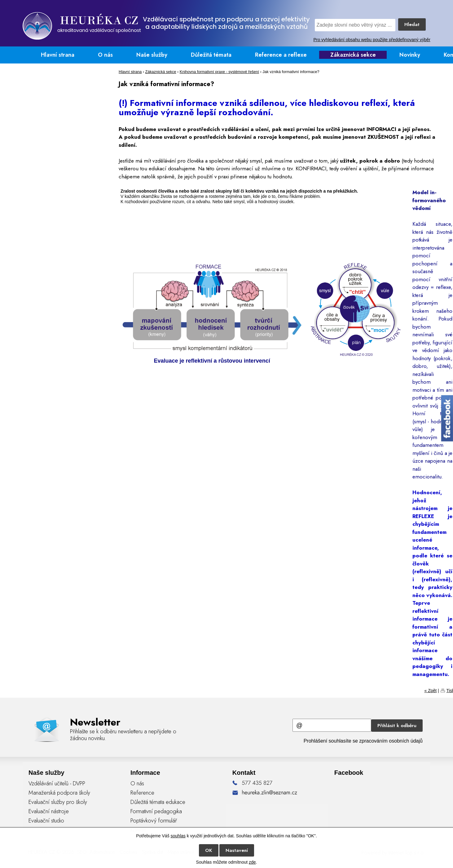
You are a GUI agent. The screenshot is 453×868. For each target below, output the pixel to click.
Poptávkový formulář (154, 821)
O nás (105, 55)
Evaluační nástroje (49, 811)
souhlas (178, 836)
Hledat (412, 24)
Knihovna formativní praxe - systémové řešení (219, 72)
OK (209, 850)
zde (252, 862)
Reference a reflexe (281, 55)
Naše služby (152, 55)
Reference (142, 793)
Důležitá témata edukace (158, 802)
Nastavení (237, 850)
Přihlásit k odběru (397, 726)
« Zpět (430, 691)
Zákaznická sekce (353, 55)
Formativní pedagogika (156, 811)
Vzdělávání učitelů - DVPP (57, 783)
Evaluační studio (46, 821)
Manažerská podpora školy (59, 793)
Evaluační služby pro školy (58, 802)
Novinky (410, 55)
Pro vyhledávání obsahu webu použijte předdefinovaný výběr (372, 40)
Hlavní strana (58, 55)
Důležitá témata (211, 55)
